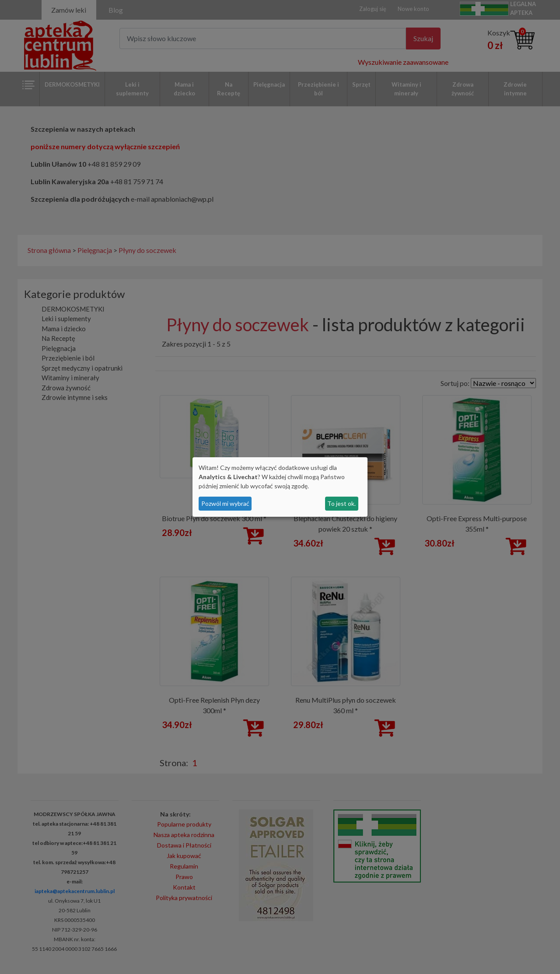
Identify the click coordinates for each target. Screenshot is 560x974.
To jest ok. (341, 503)
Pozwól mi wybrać (225, 503)
